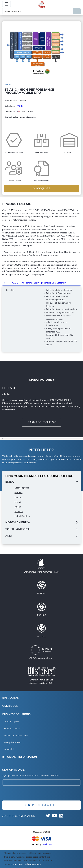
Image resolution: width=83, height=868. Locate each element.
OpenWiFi (9, 749)
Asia (9, 536)
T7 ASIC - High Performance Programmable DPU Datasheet (38, 283)
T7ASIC (19, 106)
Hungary (19, 497)
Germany (19, 492)
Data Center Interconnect (16, 736)
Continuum (47, 844)
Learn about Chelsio (42, 422)
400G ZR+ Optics (12, 729)
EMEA (10, 482)
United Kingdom (22, 516)
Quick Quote (41, 189)
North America (18, 522)
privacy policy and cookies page (26, 864)
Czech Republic (22, 488)
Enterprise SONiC (12, 742)
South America (17, 529)
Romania (19, 511)
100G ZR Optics (12, 722)
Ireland (18, 502)
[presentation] (26, 793)
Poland (18, 507)
